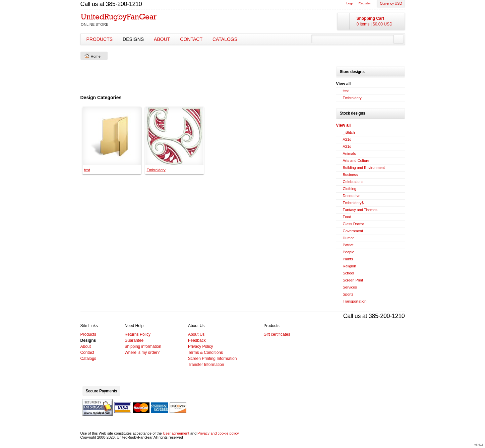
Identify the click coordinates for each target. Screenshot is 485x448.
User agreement (176, 433)
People (349, 252)
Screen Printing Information (212, 359)
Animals (349, 153)
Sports (348, 294)
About (162, 39)
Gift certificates (277, 334)
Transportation (355, 301)
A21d (347, 139)
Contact (191, 39)
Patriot (348, 245)
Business (350, 175)
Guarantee (134, 340)
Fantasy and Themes (360, 210)
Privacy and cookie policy (218, 433)
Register (365, 3)
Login (350, 3)
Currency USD (391, 3)
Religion (350, 266)
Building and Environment (364, 168)
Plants (348, 259)
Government (353, 231)
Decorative (352, 196)
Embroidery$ (353, 203)
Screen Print (353, 280)
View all (344, 125)
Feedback (197, 340)
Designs (133, 39)
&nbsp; (112, 136)
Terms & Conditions (205, 353)
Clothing (350, 189)
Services (350, 287)
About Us (196, 334)
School (349, 273)
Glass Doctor (354, 224)
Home (96, 56)
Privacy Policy (201, 346)
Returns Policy (138, 334)
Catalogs (225, 39)
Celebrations (353, 182)
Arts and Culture (356, 161)
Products (100, 39)
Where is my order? (142, 353)
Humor (348, 238)
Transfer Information (206, 365)
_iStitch (349, 132)
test (87, 170)
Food (347, 217)
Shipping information (143, 346)
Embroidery (156, 170)
